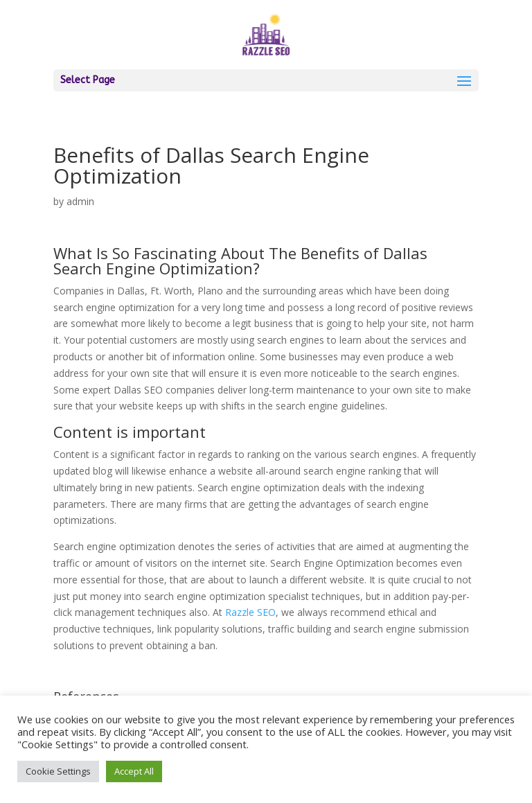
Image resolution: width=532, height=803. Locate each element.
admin (80, 201)
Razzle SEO (250, 612)
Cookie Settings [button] (58, 771)
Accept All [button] (134, 771)
